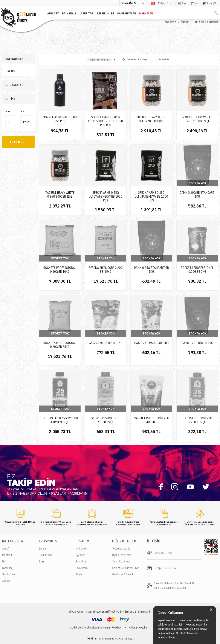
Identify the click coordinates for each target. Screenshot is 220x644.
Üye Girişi (81, 555)
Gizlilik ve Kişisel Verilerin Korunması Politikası (96, 628)
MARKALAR (146, 13)
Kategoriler (14, 59)
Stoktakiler (161, 60)
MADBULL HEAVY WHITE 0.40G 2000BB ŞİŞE (197, 119)
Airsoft (6, 549)
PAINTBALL (69, 13)
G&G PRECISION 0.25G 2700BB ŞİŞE (106, 420)
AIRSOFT (53, 13)
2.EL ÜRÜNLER (105, 13)
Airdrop (6, 581)
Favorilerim (82, 568)
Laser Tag (7, 568)
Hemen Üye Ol (129, 3)
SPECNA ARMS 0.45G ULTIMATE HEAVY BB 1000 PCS (106, 197)
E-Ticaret (100, 639)
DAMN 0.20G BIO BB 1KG (197, 343)
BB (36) (11, 71)
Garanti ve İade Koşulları (126, 568)
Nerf (4, 561)
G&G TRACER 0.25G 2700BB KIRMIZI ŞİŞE (60, 420)
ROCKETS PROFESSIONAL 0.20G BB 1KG (197, 270)
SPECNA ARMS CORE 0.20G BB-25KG (106, 270)
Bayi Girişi (81, 561)
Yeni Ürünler (9, 574)
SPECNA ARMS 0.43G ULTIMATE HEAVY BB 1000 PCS (151, 197)
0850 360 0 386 (163, 553)
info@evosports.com (165, 568)
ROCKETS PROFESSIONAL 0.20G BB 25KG (60, 345)
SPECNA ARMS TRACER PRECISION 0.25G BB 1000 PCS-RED (106, 121)
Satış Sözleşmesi (122, 561)
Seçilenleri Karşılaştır (135, 59)
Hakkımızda (45, 555)
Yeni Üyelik (81, 549)
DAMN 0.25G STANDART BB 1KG (151, 270)
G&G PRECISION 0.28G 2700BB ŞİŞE (197, 420)
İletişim (43, 549)
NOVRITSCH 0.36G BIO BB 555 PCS (60, 119)
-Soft (91, 639)
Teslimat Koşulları (122, 549)
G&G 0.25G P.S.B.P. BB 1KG (106, 343)
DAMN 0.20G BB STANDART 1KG (197, 195)
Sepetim (80, 574)
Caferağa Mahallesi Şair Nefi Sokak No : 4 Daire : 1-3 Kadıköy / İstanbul (176, 586)
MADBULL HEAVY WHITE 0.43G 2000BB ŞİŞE (151, 119)
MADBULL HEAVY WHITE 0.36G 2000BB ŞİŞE (60, 195)
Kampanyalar (127, 13)
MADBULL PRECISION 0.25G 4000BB (151, 420)
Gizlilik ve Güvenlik (123, 574)
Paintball (7, 555)
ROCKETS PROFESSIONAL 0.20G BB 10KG (60, 270)
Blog (41, 561)
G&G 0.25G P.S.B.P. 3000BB (151, 343)
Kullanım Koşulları (139, 628)
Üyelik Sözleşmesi (122, 555)
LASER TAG (86, 13)
